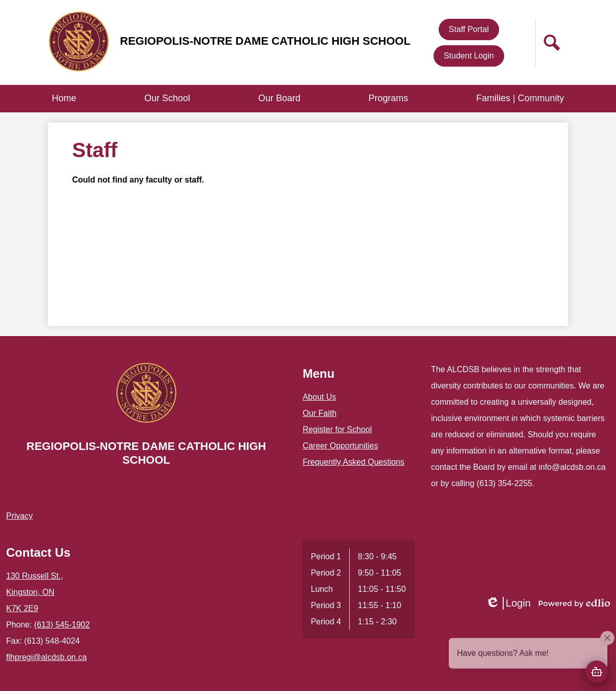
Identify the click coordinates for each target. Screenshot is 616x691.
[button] (167, 99)
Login (508, 603)
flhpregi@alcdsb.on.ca (47, 657)
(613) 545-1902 (62, 625)
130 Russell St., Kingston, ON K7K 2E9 (35, 592)
